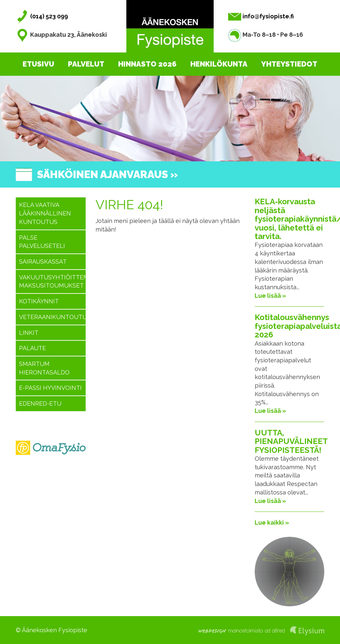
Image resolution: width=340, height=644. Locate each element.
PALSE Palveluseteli (42, 242)
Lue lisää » (270, 296)
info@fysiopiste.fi (261, 16)
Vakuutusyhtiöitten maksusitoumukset (52, 282)
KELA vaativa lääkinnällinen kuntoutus (45, 213)
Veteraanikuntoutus (52, 317)
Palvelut (86, 64)
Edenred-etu (40, 403)
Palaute (32, 348)
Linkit (29, 333)
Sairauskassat (43, 262)
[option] (170, 119)
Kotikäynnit (39, 301)
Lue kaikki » (272, 523)
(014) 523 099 (42, 16)
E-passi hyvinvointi (50, 388)
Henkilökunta (219, 64)
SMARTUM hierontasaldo (44, 368)
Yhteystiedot (289, 64)
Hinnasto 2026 (147, 64)
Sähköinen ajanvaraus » (107, 174)
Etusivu (38, 64)
